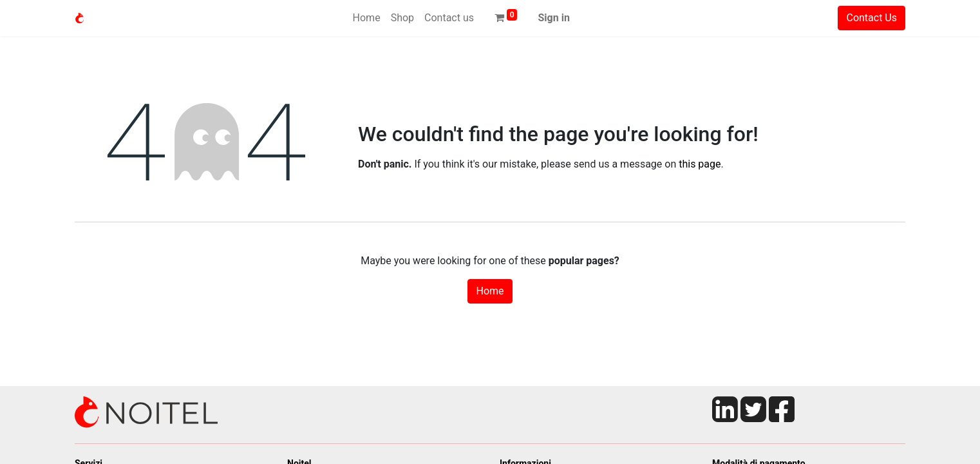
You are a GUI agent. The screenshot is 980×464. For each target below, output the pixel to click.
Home (490, 291)
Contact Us (872, 18)
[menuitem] (367, 18)
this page (700, 164)
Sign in (553, 18)
